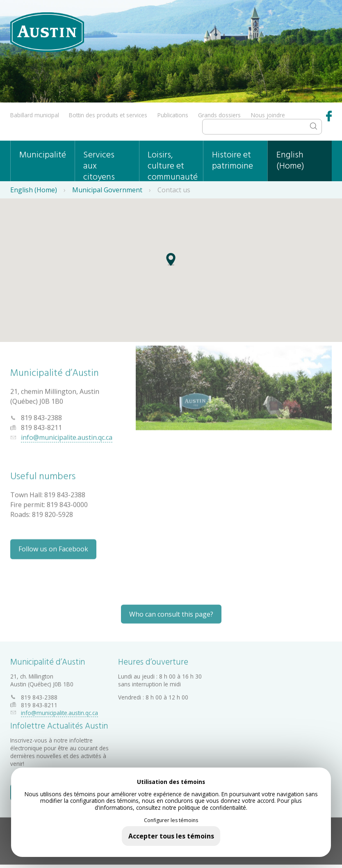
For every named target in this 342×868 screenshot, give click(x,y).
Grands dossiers (219, 115)
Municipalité (43, 155)
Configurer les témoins (171, 820)
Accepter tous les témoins (171, 836)
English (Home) (290, 161)
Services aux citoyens (99, 165)
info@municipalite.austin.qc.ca (67, 435)
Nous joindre (268, 115)
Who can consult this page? (171, 611)
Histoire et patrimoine (233, 161)
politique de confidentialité (212, 808)
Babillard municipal (35, 115)
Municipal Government (107, 190)
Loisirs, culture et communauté (173, 165)
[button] (171, 264)
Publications (173, 115)
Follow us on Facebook (53, 547)
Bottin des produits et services (108, 115)
